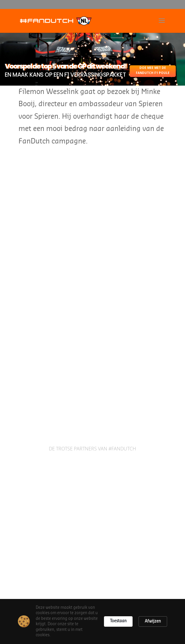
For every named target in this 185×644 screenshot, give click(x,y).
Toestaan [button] (118, 621)
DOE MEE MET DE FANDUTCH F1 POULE (153, 70)
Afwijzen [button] (153, 621)
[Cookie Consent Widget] (92, 621)
